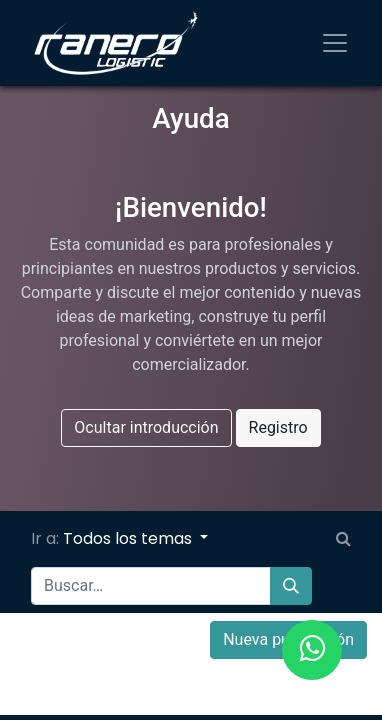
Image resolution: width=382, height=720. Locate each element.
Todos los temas (129, 538)
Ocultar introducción (146, 427)
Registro (278, 427)
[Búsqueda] (291, 586)
